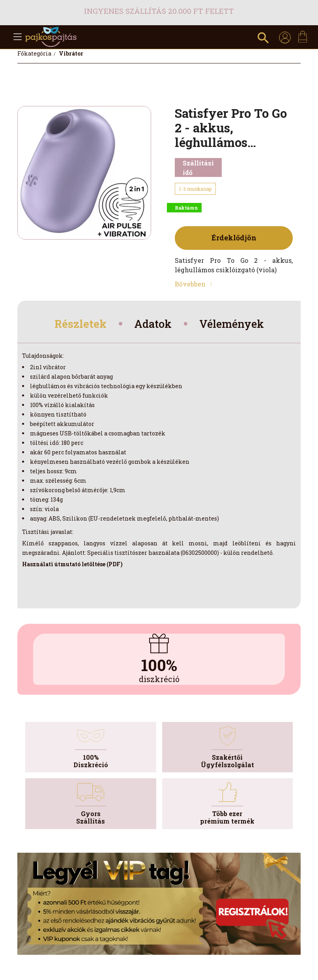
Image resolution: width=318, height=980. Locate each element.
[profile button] (285, 37)
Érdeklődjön (234, 238)
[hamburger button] (17, 37)
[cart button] (303, 37)
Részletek (76, 324)
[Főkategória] (35, 53)
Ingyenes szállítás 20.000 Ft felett (159, 11)
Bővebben (190, 284)
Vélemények (235, 324)
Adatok (152, 324)
